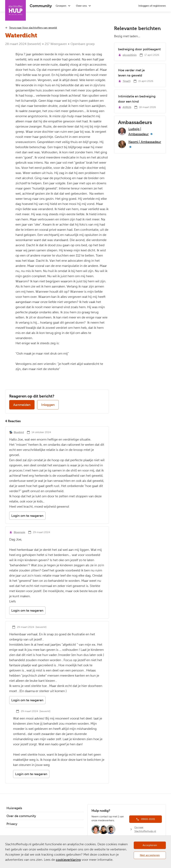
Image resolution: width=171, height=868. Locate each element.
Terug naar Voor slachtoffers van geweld (33, 28)
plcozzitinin (130, 55)
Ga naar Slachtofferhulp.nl (145, 829)
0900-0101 (148, 819)
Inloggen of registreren (152, 6)
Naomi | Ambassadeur (145, 142)
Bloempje (19, 532)
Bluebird (19, 432)
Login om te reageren (27, 516)
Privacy (12, 824)
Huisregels (14, 808)
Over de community (21, 816)
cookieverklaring (68, 860)
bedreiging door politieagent (139, 49)
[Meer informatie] (151, 134)
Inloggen (48, 405)
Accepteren (150, 845)
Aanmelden (22, 405)
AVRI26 (127, 107)
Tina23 (127, 81)
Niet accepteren (150, 855)
